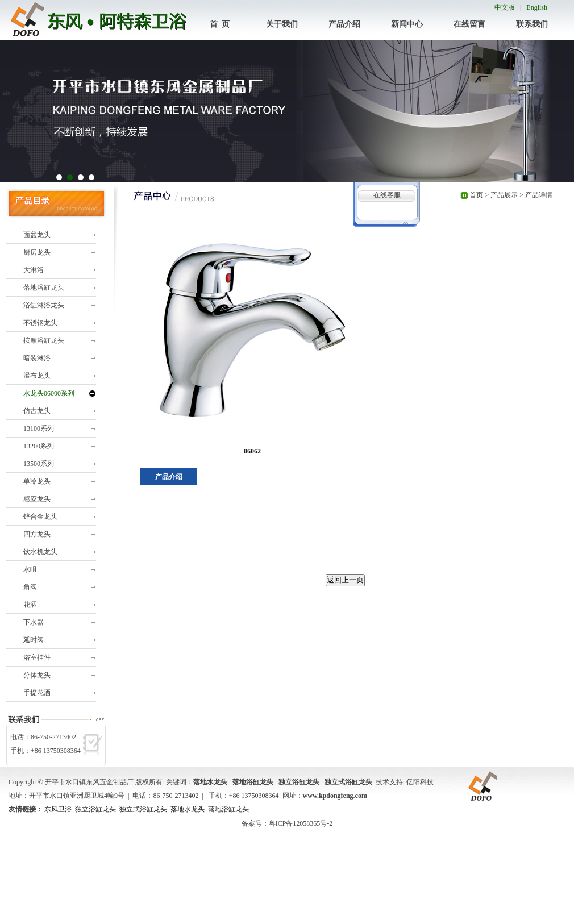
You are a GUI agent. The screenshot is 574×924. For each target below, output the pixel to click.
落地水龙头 (188, 809)
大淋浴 (34, 270)
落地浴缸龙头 (44, 288)
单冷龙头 (37, 481)
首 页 (220, 24)
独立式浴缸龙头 (143, 809)
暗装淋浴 (37, 358)
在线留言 (469, 24)
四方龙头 (37, 534)
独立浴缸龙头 (95, 809)
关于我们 (282, 24)
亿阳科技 (420, 782)
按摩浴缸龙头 (44, 340)
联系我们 (532, 24)
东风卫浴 (58, 809)
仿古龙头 (37, 411)
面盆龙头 (37, 235)
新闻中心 (407, 24)
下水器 (34, 622)
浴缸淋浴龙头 (44, 305)
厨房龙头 (37, 252)
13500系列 (39, 464)
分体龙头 (37, 675)
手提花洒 (37, 693)
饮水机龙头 (40, 552)
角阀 (30, 587)
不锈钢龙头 (40, 323)
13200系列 (39, 446)
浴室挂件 (37, 657)
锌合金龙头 (40, 517)
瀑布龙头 (37, 376)
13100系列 (39, 428)
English (537, 7)
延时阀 (34, 640)
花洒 (30, 605)
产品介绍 (344, 24)
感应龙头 (37, 499)
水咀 (30, 569)
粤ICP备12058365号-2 (301, 823)
